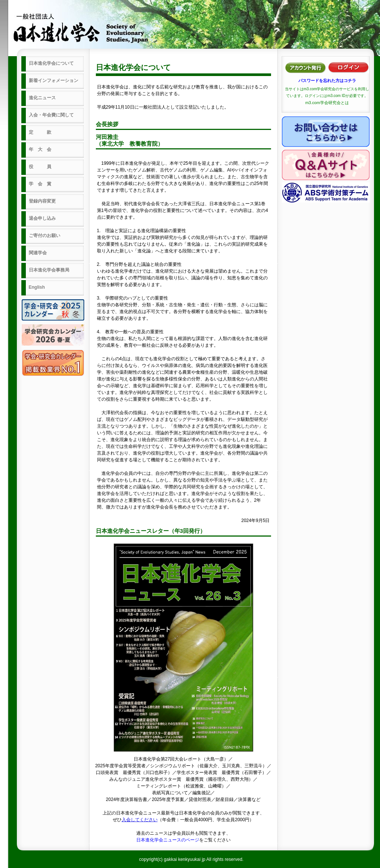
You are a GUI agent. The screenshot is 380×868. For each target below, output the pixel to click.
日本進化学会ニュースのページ (168, 840)
